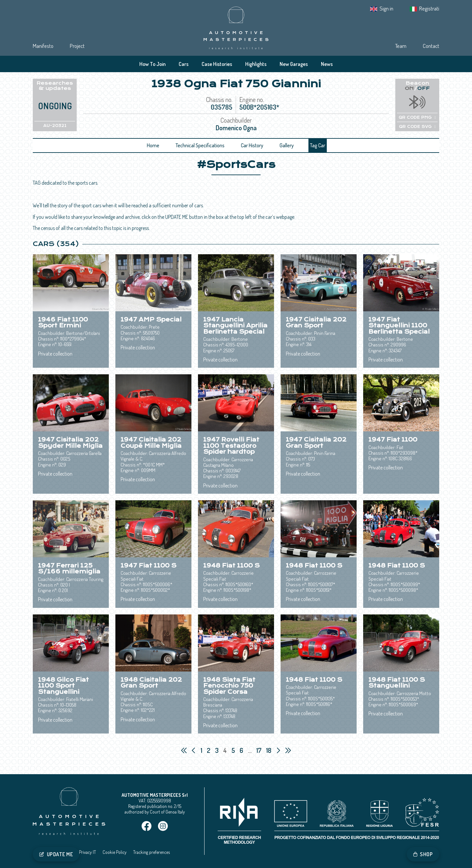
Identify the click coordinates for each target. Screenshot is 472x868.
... (250, 750)
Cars (184, 64)
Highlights (256, 64)
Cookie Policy (115, 852)
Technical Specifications (200, 145)
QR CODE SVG (417, 127)
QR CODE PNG (417, 117)
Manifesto (43, 46)
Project (77, 46)
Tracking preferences (151, 852)
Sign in (386, 8)
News (327, 64)
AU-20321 (55, 126)
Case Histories (217, 64)
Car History (252, 145)
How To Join (152, 64)
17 (260, 750)
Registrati (429, 8)
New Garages (294, 64)
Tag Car (318, 145)
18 (269, 750)
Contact (431, 46)
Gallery (287, 145)
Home (153, 145)
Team (401, 46)
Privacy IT (88, 852)
